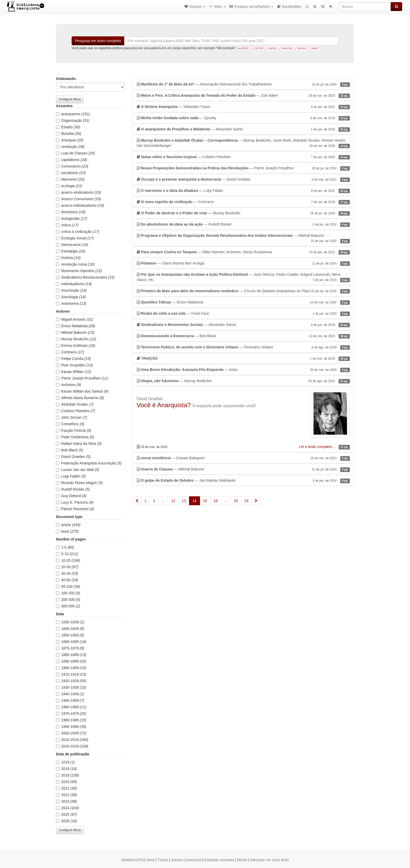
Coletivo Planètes (76, 411)
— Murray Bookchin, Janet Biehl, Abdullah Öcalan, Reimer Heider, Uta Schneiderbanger (243, 143)
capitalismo (72, 160)
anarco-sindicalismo (79, 192)
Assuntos (194, 860)
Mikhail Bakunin (75, 332)
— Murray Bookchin (243, 213)
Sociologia (71, 297)
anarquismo (73, 114)
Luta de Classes (75, 153)
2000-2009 (71, 733)
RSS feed (146, 860)
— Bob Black (243, 336)
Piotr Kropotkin (74, 365)
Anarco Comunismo (78, 199)
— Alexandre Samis (243, 129)
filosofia (69, 134)
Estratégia (71, 251)
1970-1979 (71, 714)
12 (173, 501)
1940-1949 (70, 694)
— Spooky (243, 118)
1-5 (65, 547)
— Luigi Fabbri (243, 191)
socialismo (71, 173)
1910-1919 (71, 674)
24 (247, 501)
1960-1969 (71, 707)
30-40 (67, 573)
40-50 (67, 580)
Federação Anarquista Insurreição (89, 463)
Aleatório (128, 860)
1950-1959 (70, 700)
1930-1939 (71, 687)
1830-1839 (70, 622)
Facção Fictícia (74, 430)
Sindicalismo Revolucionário (85, 277)
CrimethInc (70, 424)
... (163, 501)
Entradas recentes (219, 860)
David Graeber (73, 457)
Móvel (242, 860)
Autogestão (72, 219)
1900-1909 (71, 668)
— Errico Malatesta (243, 302)
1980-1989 (71, 720)
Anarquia (70, 140)
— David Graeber (243, 179)
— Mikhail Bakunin (243, 238)
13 (184, 501)
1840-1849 (70, 629)
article (68, 525)
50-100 (68, 587)
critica (67, 225)
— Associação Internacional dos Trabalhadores (243, 84)
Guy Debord (71, 496)
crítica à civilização (78, 232)
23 (236, 501)
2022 (66, 795)
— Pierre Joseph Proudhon (243, 168)
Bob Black (70, 450)
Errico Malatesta (76, 326)
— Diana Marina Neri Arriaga (243, 263)
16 (216, 501)
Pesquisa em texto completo (98, 41)
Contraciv (70, 352)
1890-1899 (71, 661)
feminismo (71, 212)
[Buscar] (365, 7)
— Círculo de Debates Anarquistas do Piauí (243, 291)
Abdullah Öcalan (75, 404)
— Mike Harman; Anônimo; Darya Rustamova (243, 252)
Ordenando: (66, 79)
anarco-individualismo (80, 205)
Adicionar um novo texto (269, 860)
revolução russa (75, 264)
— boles (243, 370)
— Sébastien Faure (243, 107)
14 (195, 501)
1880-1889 (71, 655)
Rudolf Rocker (73, 489)
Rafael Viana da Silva (79, 444)
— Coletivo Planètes (243, 157)
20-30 (67, 567)
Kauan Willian (73, 372)
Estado (68, 127)
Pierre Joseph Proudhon (82, 378)
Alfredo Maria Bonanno (80, 398)
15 (205, 501)
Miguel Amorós (74, 319)
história (68, 258)
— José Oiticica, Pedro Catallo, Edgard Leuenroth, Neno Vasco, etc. (243, 277)
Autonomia (71, 303)
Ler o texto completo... (317, 447)
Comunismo (72, 166)
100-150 (68, 593)
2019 (67, 775)
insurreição (71, 290)
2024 (67, 808)
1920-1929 (71, 681)
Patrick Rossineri (75, 509)
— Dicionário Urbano (243, 347)
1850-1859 (70, 635)
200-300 (68, 600)
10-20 (68, 560)
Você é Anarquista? (164, 405)
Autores (177, 860)
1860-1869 (71, 642)
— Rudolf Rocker (243, 224)
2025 (66, 814)
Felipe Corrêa (73, 359)
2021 (66, 788)
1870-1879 (70, 648)
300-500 (68, 606)
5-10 (67, 554)
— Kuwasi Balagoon (243, 458)
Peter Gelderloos (75, 437)
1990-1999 (71, 727)
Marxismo (70, 179)
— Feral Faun (243, 313)
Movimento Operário (79, 271)
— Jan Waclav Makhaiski (243, 480)
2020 (66, 782)
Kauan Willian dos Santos (82, 391)
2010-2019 (72, 740)
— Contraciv (243, 202)
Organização (73, 120)
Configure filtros (70, 99)
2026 (66, 821)
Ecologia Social (75, 238)
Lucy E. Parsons (75, 502)
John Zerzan (72, 417)
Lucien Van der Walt (78, 470)
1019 (65, 762)
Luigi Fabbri (71, 476)
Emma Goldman (76, 346)
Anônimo (69, 385)
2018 (66, 769)
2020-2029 (72, 746)
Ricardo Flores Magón (79, 483)
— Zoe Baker (243, 95)
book (67, 531)
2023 (66, 801)
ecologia (69, 186)
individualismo (74, 284)
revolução (70, 147)
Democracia (72, 245)
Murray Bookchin (76, 339)
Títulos (163, 860)
